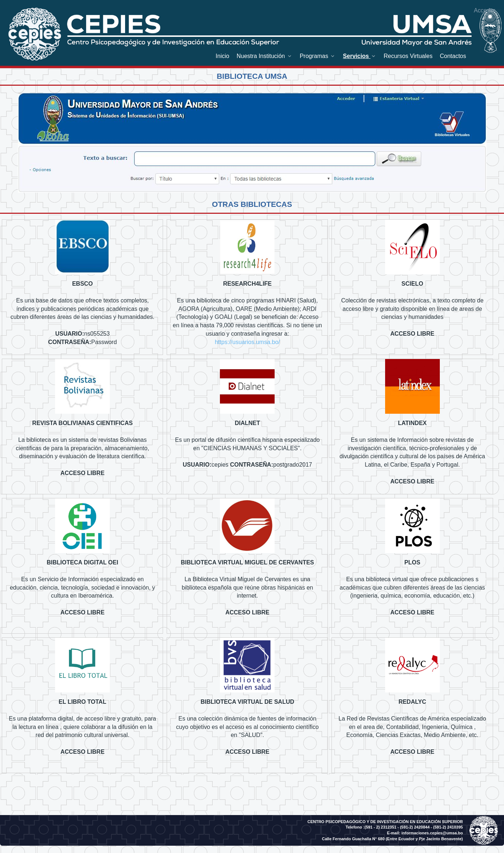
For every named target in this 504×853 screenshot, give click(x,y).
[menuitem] (222, 56)
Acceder (484, 10)
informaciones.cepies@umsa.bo (432, 833)
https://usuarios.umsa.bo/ (247, 342)
